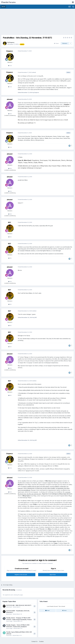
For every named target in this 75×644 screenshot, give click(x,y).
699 (10, 114)
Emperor (12, 42)
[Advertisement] (21, 22)
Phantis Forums (8, 2)
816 (10, 237)
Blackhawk (9, 607)
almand (10, 99)
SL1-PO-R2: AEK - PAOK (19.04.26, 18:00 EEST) (19, 605)
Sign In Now (53, 575)
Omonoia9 (9, 635)
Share (56, 43)
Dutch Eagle (9, 621)
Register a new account (21, 575)
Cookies (41, 641)
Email (47, 610)
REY (10, 222)
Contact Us (34, 641)
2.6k (10, 66)
